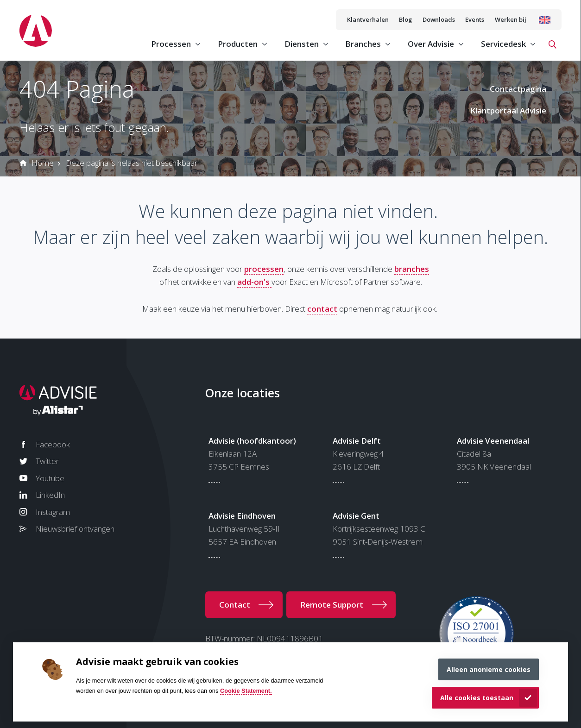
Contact (235, 605)
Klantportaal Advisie (508, 110)
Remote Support (332, 605)
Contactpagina (518, 89)
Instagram (53, 512)
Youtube (50, 478)
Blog (405, 19)
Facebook (53, 444)
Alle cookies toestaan (477, 698)
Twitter (47, 461)
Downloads (439, 19)
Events (475, 19)
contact (322, 309)
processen (264, 269)
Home (43, 163)
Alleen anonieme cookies (489, 669)
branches (412, 269)
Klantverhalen (368, 19)
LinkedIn (50, 495)
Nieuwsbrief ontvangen (75, 529)
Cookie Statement (245, 691)
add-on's (254, 282)
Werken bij (511, 19)
